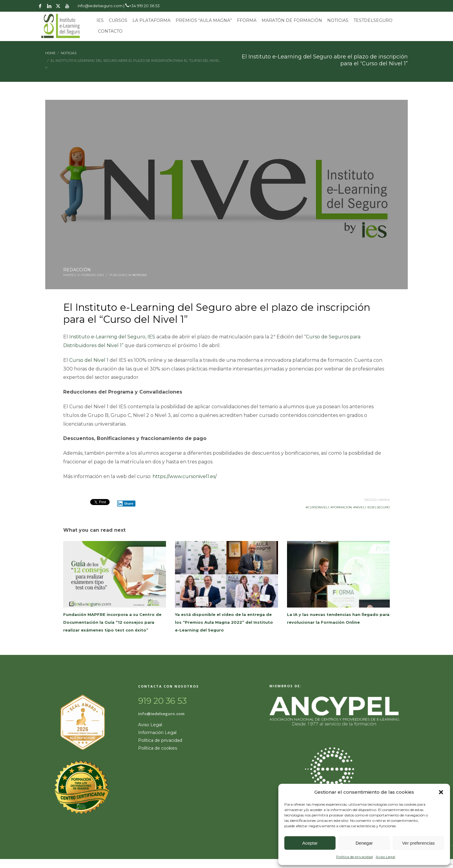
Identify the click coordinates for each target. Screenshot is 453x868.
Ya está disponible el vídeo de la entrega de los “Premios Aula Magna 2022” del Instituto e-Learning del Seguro (224, 622)
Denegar (364, 843)
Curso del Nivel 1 (89, 360)
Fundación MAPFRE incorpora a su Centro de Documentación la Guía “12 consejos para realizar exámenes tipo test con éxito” (112, 622)
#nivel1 (360, 507)
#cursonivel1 (317, 507)
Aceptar (310, 843)
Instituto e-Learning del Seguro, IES (112, 337)
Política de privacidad (354, 857)
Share (125, 504)
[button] (441, 792)
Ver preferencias (418, 843)
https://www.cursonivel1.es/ (185, 476)
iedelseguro (379, 507)
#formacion (341, 507)
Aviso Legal (385, 857)
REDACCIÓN (77, 270)
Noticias (139, 275)
